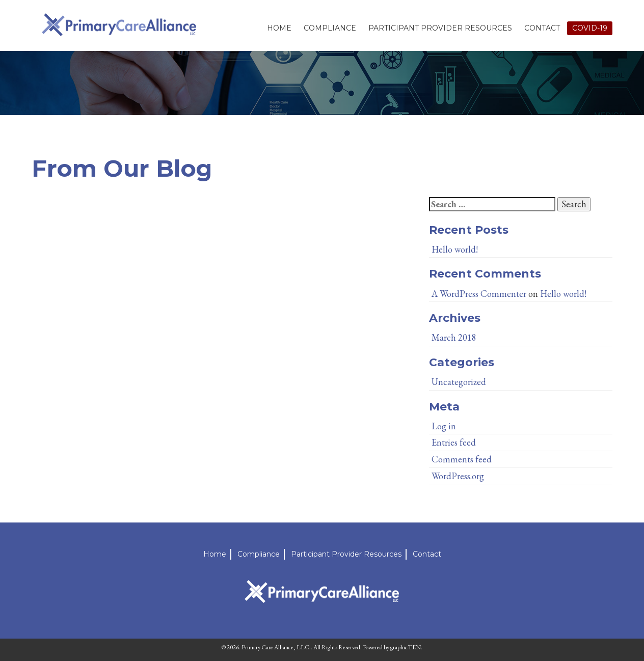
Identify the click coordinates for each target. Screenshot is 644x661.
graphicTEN (406, 647)
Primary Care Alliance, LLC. (276, 647)
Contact (542, 28)
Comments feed (462, 459)
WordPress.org (458, 476)
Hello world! (455, 249)
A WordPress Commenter (479, 294)
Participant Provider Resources (440, 28)
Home (279, 28)
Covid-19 (590, 28)
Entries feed (454, 442)
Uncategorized (459, 382)
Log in (444, 426)
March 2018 (454, 337)
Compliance (330, 28)
